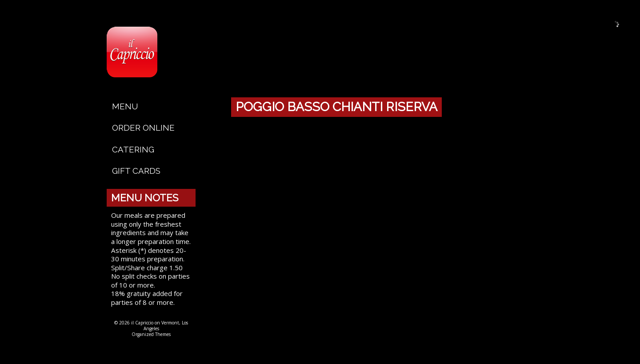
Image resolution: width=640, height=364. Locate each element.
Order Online (143, 128)
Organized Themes (151, 334)
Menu (125, 106)
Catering (133, 149)
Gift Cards (136, 171)
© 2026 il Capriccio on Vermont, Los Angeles (151, 326)
